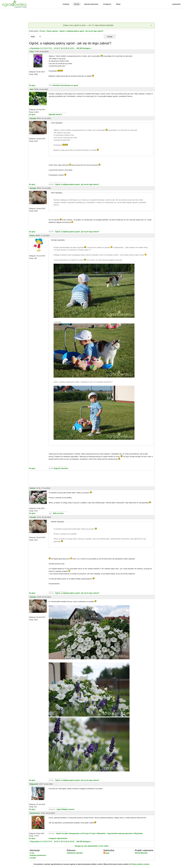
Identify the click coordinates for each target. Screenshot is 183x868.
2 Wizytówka (138, 833)
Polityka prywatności (38, 855)
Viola (32, 52)
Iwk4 (31, 89)
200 (81, 48)
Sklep (118, 4)
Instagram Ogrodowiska (58, 838)
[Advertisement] (91, 16)
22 (71, 48)
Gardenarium (35, 813)
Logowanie (176, 4)
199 (78, 48)
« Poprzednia (34, 48)
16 (57, 48)
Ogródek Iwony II (55, 114)
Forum (77, 4)
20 (66, 48)
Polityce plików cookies (140, 864)
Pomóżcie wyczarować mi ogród (65, 85)
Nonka (32, 236)
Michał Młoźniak (141, 853)
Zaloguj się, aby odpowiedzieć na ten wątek (91, 846)
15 (55, 48)
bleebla (33, 488)
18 (62, 48)
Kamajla (33, 118)
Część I (94, 833)
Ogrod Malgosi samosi (66, 809)
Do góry (32, 85)
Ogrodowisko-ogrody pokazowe (120, 833)
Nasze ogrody (52, 31)
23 (73, 48)
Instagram (107, 4)
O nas (32, 853)
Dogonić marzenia (61, 468)
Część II (87, 833)
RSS (106, 853)
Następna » (87, 48)
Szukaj (110, 37)
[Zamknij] (151, 25)
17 (59, 48)
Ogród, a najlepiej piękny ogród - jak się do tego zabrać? (82, 31)
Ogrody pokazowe (91, 4)
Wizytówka (101, 833)
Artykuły (66, 4)
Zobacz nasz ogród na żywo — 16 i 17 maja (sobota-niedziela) (88, 25)
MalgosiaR (34, 784)
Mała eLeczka (58, 513)
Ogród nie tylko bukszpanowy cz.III (70, 833)
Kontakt (33, 858)
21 (68, 48)
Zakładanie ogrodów (75, 853)
